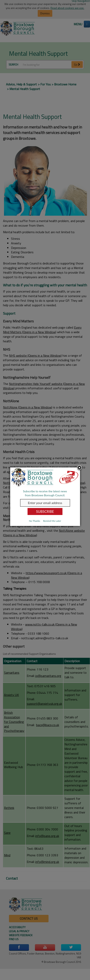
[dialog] (45, 497)
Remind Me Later (52, 521)
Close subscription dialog (79, 468)
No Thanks (35, 521)
